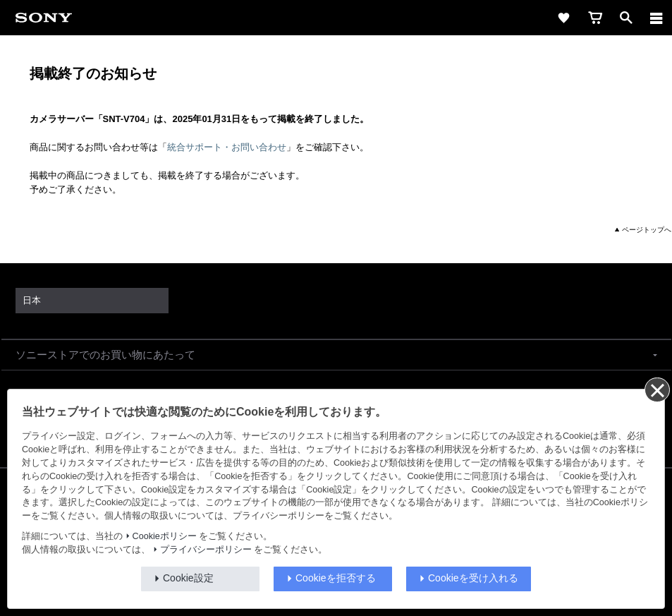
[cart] (595, 18)
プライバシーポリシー (206, 550)
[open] (626, 18)
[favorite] (564, 18)
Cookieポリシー (165, 536)
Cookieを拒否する (336, 578)
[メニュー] (656, 18)
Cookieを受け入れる (473, 578)
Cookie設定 (188, 578)
